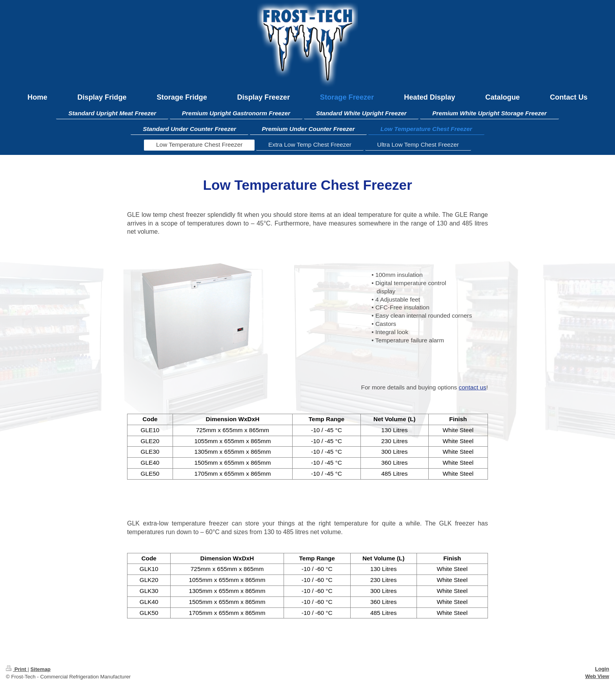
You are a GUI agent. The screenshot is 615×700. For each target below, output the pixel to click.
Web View (597, 676)
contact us (473, 387)
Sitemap (40, 669)
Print (17, 669)
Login (602, 669)
